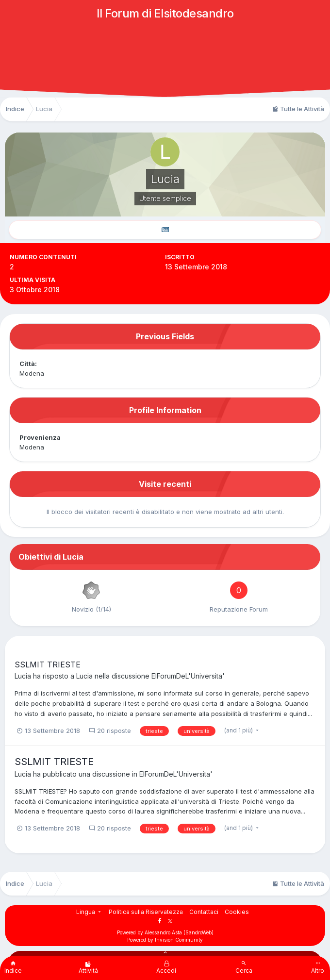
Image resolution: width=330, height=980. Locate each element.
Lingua (89, 912)
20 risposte (110, 731)
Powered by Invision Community (165, 940)
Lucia (23, 676)
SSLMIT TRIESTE (48, 664)
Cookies (237, 912)
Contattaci (204, 912)
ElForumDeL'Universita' (188, 676)
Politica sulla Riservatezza (146, 912)
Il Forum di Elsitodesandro (165, 13)
